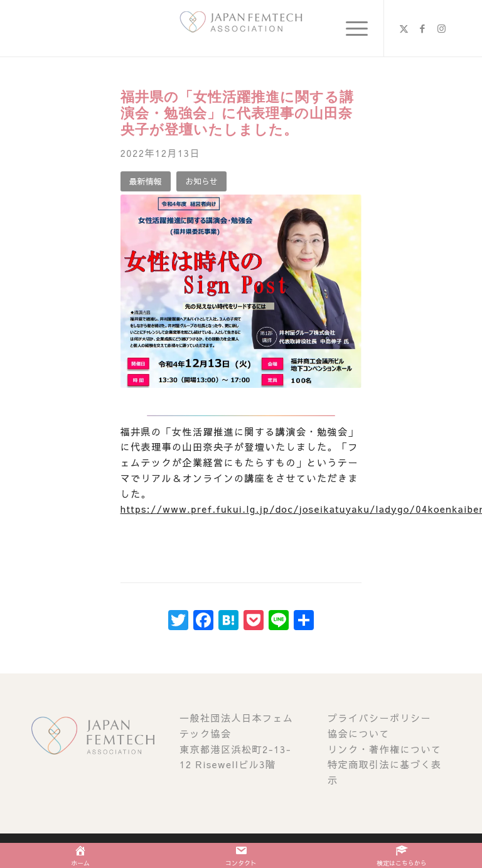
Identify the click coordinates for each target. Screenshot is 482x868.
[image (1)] (241, 28)
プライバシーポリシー (379, 718)
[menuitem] (351, 28)
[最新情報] (146, 182)
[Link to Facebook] (422, 28)
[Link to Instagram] (441, 28)
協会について (359, 733)
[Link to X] (404, 28)
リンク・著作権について (385, 749)
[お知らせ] (201, 182)
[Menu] (351, 28)
